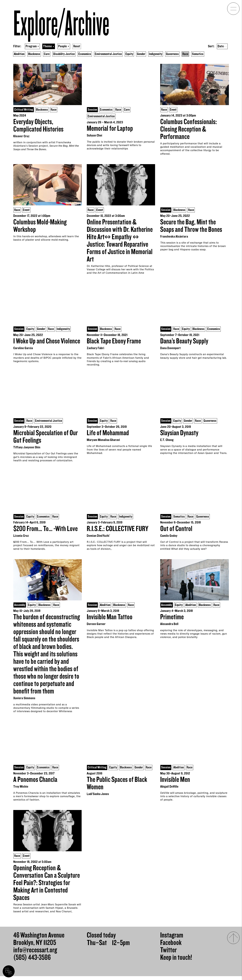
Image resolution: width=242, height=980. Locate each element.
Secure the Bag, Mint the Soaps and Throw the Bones (191, 227)
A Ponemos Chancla (35, 782)
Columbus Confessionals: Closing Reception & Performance (189, 130)
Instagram (172, 939)
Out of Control (176, 530)
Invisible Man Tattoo (110, 619)
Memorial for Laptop (110, 129)
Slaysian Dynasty (179, 434)
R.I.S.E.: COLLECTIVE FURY (118, 530)
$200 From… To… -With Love (45, 530)
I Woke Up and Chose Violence (47, 342)
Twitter (168, 954)
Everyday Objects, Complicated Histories (38, 126)
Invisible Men (175, 782)
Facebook (171, 947)
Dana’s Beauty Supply (184, 342)
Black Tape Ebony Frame (114, 342)
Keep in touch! (176, 961)
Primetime (172, 619)
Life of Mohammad (108, 434)
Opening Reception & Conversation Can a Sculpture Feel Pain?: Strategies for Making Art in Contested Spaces (47, 887)
